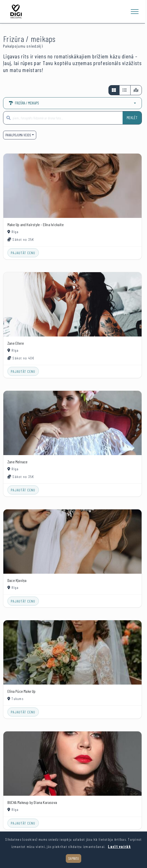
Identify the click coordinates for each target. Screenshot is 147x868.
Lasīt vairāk (119, 847)
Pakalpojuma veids (18, 135)
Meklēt (132, 118)
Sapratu (73, 858)
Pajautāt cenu (23, 253)
